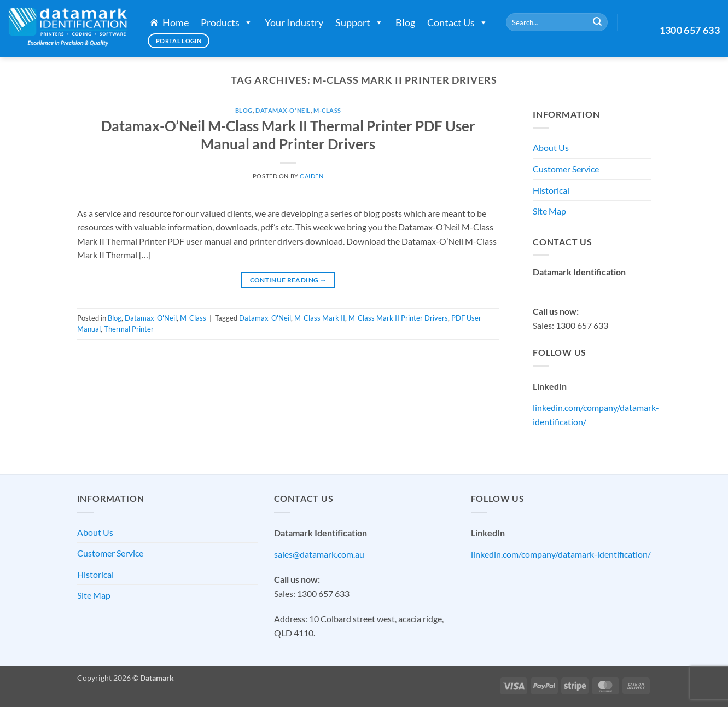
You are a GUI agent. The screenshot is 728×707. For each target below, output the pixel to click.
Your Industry (294, 22)
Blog (405, 22)
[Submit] (597, 22)
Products (227, 22)
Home (176, 22)
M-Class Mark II (320, 318)
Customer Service (566, 169)
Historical (551, 190)
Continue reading (289, 280)
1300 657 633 (690, 30)
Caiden (311, 176)
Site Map (549, 211)
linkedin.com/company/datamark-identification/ (561, 554)
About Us (551, 147)
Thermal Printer (129, 329)
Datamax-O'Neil (283, 110)
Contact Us (458, 22)
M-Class (327, 110)
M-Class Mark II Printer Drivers (398, 318)
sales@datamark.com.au (578, 286)
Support (359, 22)
